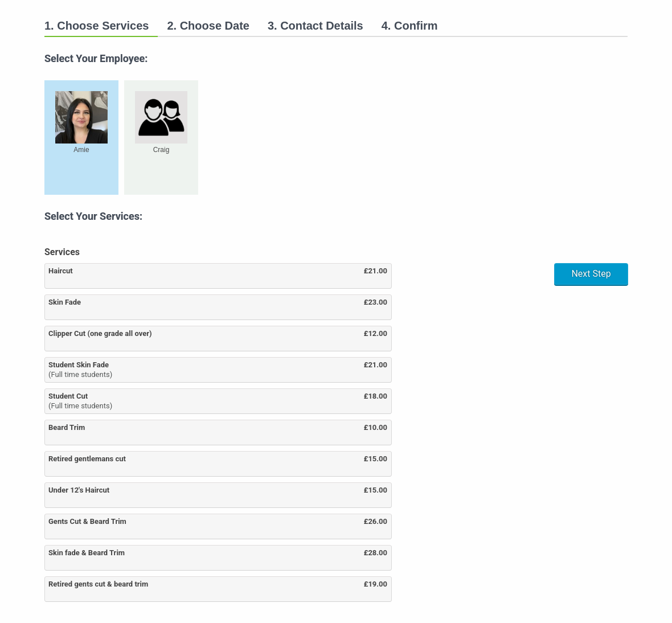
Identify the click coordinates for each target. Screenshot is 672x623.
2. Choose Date (208, 26)
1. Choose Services (97, 26)
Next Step (591, 274)
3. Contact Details (315, 26)
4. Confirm (410, 26)
